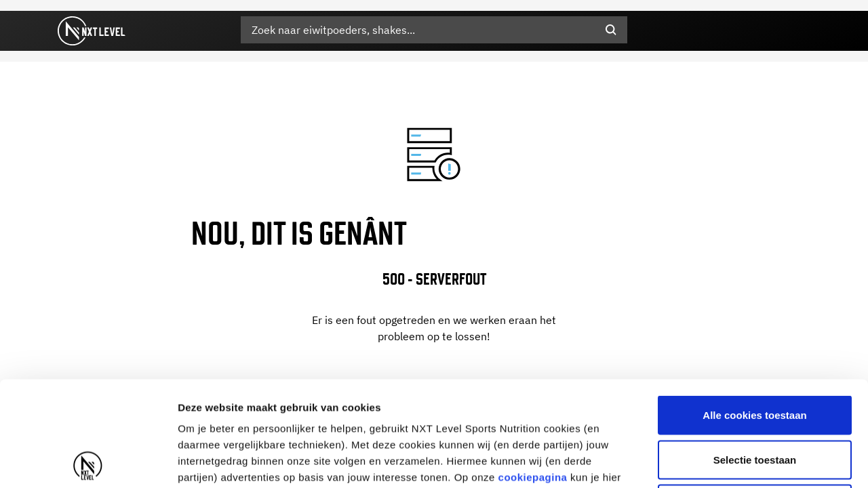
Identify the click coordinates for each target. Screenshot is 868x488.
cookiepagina (533, 372)
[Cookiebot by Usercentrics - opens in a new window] (88, 462)
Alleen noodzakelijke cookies (755, 399)
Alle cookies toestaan (754, 310)
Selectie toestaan (755, 355)
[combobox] (434, 30)
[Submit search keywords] (611, 30)
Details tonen (733, 461)
